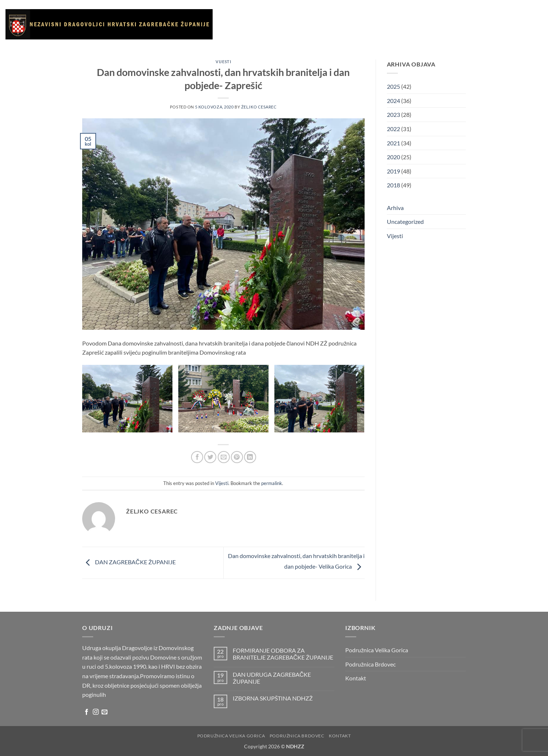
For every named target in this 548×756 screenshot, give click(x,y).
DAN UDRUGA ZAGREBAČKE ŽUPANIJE (272, 678)
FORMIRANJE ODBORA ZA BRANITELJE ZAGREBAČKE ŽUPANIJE (283, 654)
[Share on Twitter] (210, 457)
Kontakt (425, 24)
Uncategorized (405, 222)
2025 (393, 86)
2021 (393, 143)
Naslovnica (239, 24)
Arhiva (399, 24)
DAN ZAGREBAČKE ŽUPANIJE (129, 562)
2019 (393, 171)
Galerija (327, 24)
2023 (393, 114)
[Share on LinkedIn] (250, 457)
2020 (393, 157)
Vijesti (302, 24)
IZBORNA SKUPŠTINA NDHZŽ (273, 698)
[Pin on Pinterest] (237, 457)
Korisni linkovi (364, 24)
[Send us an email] (104, 712)
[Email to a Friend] (224, 457)
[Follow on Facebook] (87, 712)
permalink (272, 483)
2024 (393, 101)
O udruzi (274, 24)
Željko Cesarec (259, 107)
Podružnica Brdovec (370, 664)
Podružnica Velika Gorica (377, 650)
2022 (393, 129)
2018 (393, 185)
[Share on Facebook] (197, 457)
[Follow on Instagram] (96, 712)
